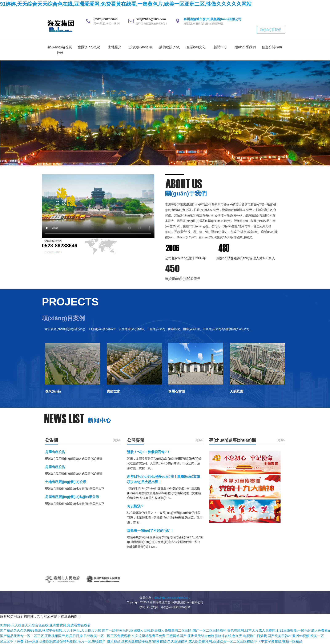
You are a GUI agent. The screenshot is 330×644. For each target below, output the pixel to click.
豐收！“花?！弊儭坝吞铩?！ (149, 452)
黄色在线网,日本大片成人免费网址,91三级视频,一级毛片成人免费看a (278, 630)
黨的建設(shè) (170, 47)
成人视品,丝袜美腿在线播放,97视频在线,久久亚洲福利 (147, 641)
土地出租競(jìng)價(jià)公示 (66, 482)
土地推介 (115, 47)
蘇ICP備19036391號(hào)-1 (172, 598)
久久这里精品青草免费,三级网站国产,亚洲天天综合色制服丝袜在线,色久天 (187, 636)
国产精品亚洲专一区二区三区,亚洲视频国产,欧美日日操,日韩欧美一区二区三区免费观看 (65, 636)
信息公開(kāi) (272, 47)
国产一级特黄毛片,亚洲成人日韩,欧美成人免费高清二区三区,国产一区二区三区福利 (164, 630)
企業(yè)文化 (196, 47)
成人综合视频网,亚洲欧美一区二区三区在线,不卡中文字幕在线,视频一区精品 (245, 641)
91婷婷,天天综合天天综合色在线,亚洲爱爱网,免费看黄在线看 (45, 625)
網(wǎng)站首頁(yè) (60, 50)
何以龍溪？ (136, 506)
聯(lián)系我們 (271, 30)
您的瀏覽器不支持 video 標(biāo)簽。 (98, 206)
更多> (117, 440)
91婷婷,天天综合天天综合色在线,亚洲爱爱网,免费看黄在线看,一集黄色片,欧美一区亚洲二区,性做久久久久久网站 (126, 4)
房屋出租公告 (55, 452)
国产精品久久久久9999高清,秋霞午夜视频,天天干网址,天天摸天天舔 (51, 630)
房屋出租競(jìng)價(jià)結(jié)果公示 (72, 497)
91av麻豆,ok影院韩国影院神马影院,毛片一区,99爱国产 (65, 641)
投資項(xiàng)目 (141, 47)
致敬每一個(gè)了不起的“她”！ (150, 531)
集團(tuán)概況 (89, 47)
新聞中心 (220, 47)
